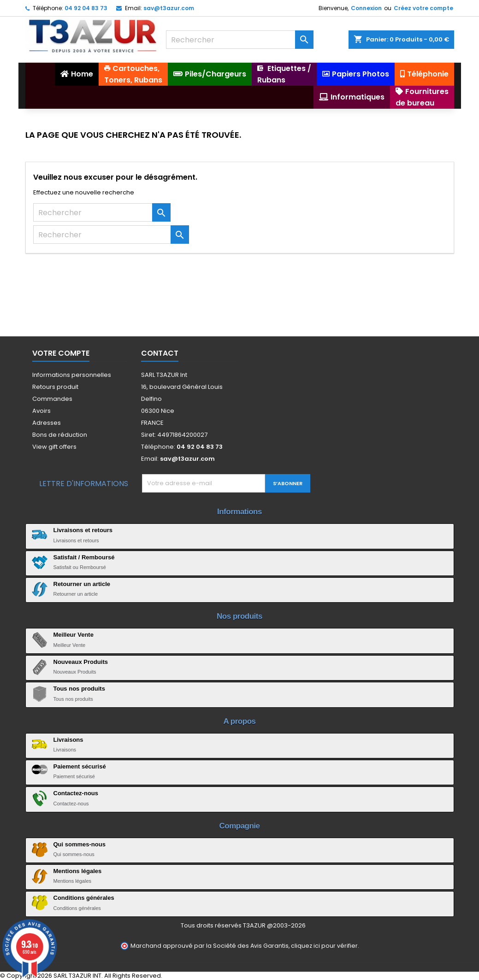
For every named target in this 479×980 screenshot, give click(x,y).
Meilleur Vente (74, 635)
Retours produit (55, 387)
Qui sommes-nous (80, 844)
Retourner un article (82, 584)
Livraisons (68, 740)
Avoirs (41, 411)
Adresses (47, 423)
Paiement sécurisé (80, 766)
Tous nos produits (79, 689)
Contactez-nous (76, 793)
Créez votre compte (423, 8)
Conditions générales (84, 898)
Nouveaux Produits (81, 662)
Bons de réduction (60, 435)
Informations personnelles (72, 375)
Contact (160, 353)
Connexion (366, 8)
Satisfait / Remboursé (84, 557)
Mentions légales (78, 871)
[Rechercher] (240, 40)
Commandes (52, 399)
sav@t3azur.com (169, 8)
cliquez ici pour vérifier (324, 946)
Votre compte (61, 353)
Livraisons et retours (83, 530)
